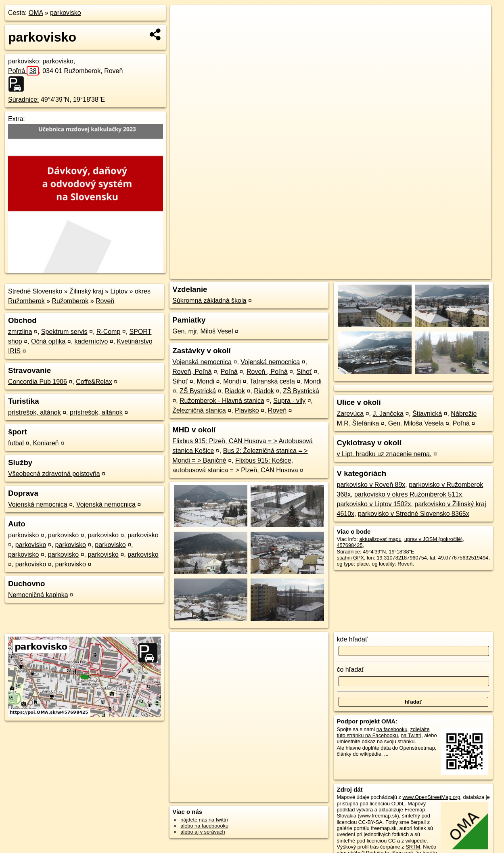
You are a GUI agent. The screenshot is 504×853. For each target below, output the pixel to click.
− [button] (184, 31)
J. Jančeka (388, 414)
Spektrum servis (64, 332)
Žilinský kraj (86, 291)
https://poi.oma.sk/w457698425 (455, 273)
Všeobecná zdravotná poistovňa (54, 474)
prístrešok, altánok (35, 412)
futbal (16, 443)
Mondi (206, 381)
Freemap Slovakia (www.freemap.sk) (381, 813)
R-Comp (109, 332)
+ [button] (184, 19)
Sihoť (304, 372)
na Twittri (411, 735)
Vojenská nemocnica (38, 504)
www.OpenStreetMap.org (431, 797)
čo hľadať (351, 670)
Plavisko (247, 410)
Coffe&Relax (94, 382)
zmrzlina (20, 332)
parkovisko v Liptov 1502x (374, 504)
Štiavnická (427, 414)
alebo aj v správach (203, 832)
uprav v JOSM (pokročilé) (433, 539)
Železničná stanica (199, 410)
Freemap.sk (395, 273)
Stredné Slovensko (35, 291)
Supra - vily (289, 401)
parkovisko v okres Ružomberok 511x (408, 494)
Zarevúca (350, 414)
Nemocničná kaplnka (38, 595)
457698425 (350, 545)
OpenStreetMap (353, 273)
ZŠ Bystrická (198, 391)
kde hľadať (352, 639)
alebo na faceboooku (204, 826)
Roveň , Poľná (267, 372)
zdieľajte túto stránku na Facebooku (383, 732)
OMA (36, 13)
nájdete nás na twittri (204, 820)
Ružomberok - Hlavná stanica (222, 401)
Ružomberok (70, 301)
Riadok (235, 391)
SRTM (413, 847)
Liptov (119, 291)
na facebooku (392, 729)
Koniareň (46, 443)
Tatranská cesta (272, 381)
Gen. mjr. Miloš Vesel (203, 331)
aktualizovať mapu (380, 539)
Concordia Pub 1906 (38, 382)
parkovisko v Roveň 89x (371, 485)
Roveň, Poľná (192, 372)
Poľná (23, 71)
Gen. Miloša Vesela (416, 423)
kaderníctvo (91, 341)
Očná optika (48, 341)
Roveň (105, 301)
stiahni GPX (351, 558)
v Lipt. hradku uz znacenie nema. (384, 454)
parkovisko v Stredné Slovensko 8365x (414, 514)
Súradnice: (24, 100)
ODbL (398, 804)
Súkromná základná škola (209, 301)
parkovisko (65, 13)
